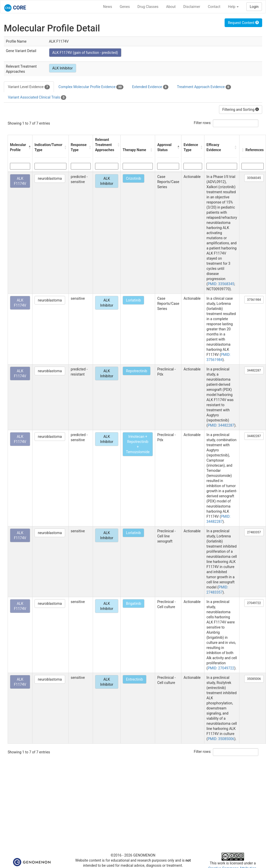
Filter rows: (203, 123)
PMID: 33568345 (221, 284)
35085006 (254, 679)
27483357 (254, 532)
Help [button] (233, 7)
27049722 (254, 603)
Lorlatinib (133, 300)
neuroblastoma (50, 178)
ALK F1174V (20, 181)
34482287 (254, 370)
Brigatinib (134, 604)
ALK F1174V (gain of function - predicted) (85, 53)
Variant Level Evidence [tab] (29, 87)
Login (254, 7)
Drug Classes (148, 7)
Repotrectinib (137, 371)
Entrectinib (135, 679)
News (107, 7)
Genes (125, 7)
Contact (214, 7)
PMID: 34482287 (221, 425)
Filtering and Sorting (241, 110)
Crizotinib (134, 178)
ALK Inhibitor (63, 68)
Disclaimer (192, 7)
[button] (29, 147)
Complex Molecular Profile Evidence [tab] (91, 87)
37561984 (254, 300)
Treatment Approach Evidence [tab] (204, 87)
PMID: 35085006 (221, 739)
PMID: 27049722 (221, 668)
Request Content (243, 23)
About (171, 7)
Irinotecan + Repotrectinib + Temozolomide (138, 444)
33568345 (254, 178)
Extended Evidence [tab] (150, 87)
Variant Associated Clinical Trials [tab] (37, 98)
